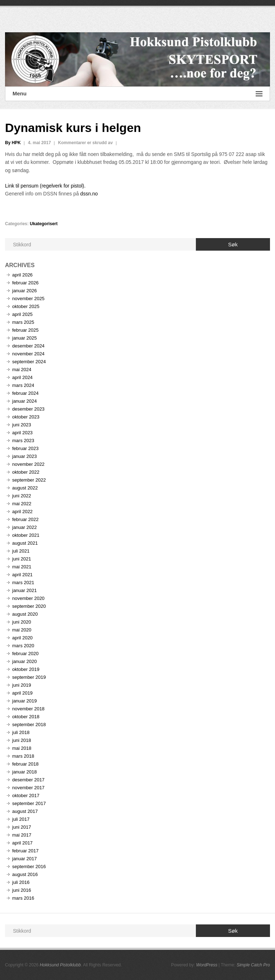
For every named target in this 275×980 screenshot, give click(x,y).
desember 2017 (28, 780)
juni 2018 (22, 740)
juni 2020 (22, 622)
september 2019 (29, 677)
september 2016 (29, 867)
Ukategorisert (44, 224)
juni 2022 (22, 496)
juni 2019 (22, 685)
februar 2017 (25, 851)
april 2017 (22, 843)
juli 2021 (21, 551)
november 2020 (28, 598)
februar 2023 (25, 448)
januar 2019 (25, 701)
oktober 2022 (26, 472)
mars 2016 (23, 898)
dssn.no (89, 194)
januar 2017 (25, 859)
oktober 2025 (26, 306)
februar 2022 (25, 519)
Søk (233, 244)
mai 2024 (22, 370)
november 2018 (28, 709)
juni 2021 (22, 559)
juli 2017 (21, 819)
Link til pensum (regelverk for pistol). (45, 186)
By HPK (13, 143)
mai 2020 (22, 630)
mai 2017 (22, 835)
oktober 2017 (26, 796)
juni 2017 (22, 827)
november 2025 (28, 299)
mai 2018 (22, 748)
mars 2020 (23, 646)
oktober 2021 (26, 535)
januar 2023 (25, 456)
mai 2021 (22, 567)
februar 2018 (25, 764)
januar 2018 (25, 772)
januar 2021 (25, 590)
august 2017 (25, 811)
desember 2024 (28, 346)
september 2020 (29, 606)
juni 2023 (22, 425)
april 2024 (22, 377)
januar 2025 (25, 338)
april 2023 (22, 433)
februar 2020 (25, 654)
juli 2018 (21, 732)
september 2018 (29, 725)
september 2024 (29, 362)
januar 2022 (25, 527)
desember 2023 (28, 409)
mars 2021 (23, 583)
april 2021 (22, 575)
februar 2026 (25, 283)
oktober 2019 (26, 669)
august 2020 (25, 614)
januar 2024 (25, 401)
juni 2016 (22, 890)
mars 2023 (23, 441)
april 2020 (22, 638)
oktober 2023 (26, 417)
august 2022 (25, 488)
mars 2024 (23, 385)
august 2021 (25, 543)
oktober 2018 (26, 717)
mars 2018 (23, 756)
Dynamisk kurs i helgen (73, 128)
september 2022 (29, 480)
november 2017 (28, 788)
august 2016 (25, 874)
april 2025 (22, 314)
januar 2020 (25, 661)
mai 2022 (22, 504)
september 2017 (29, 803)
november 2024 (28, 354)
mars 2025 (23, 322)
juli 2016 (21, 882)
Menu (137, 94)
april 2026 (22, 275)
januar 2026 (25, 291)
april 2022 (22, 512)
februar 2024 (25, 393)
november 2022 (28, 464)
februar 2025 (25, 330)
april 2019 (22, 693)
